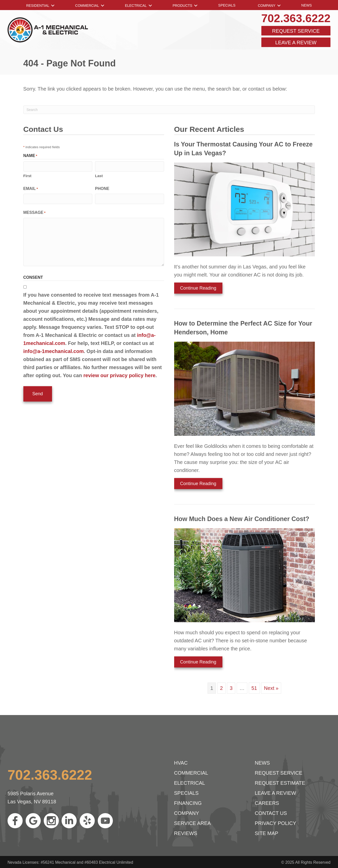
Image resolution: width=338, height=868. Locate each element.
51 (254, 688)
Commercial (87, 6)
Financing (188, 803)
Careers (267, 803)
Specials (227, 5)
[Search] (169, 110)
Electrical (136, 6)
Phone (102, 188)
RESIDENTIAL (38, 6)
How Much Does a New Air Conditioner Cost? (242, 519)
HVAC (181, 763)
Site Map (267, 833)
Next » (271, 688)
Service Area (192, 823)
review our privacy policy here (119, 375)
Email (31, 189)
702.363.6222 (296, 18)
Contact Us (271, 813)
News (307, 5)
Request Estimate (280, 783)
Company (267, 6)
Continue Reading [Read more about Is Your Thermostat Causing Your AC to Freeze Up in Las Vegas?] (195, 290)
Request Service (296, 31)
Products (183, 6)
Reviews (186, 833)
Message (34, 212)
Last (99, 175)
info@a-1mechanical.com (54, 350)
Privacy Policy (276, 823)
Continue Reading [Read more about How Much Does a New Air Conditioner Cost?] (195, 663)
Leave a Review (296, 43)
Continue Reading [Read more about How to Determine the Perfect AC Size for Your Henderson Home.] (195, 485)
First (28, 175)
